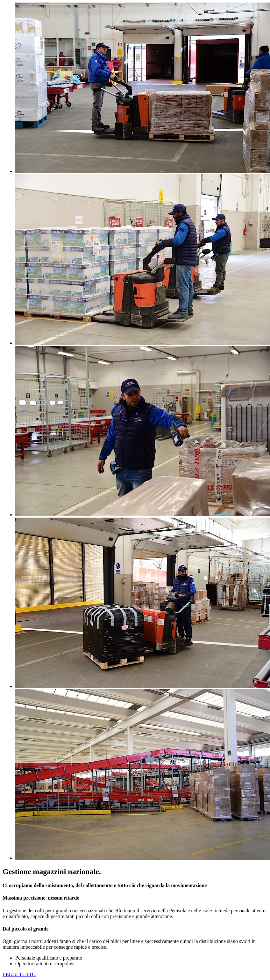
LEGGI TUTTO (19, 974)
